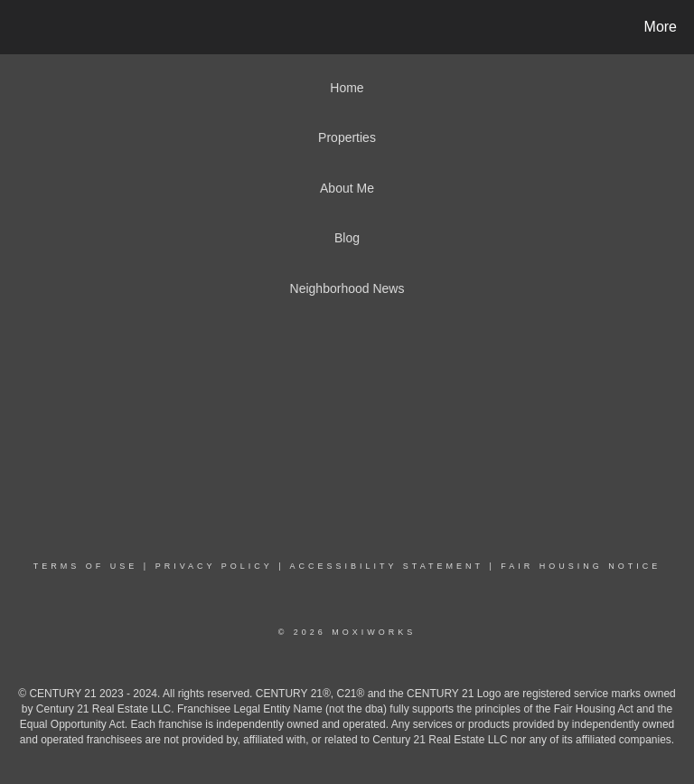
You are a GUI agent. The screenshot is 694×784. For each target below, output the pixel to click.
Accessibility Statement (387, 566)
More (661, 27)
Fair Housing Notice (581, 566)
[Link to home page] (18, 27)
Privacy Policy (214, 566)
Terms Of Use (86, 566)
